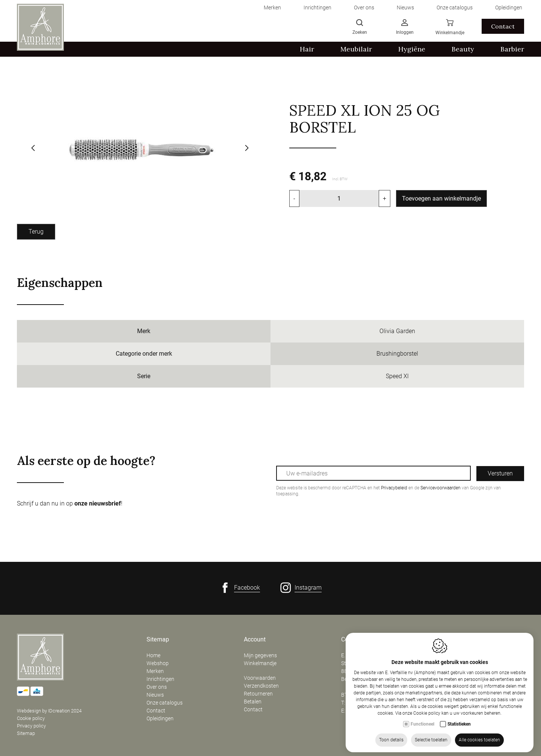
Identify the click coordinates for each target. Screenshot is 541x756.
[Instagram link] (301, 588)
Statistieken (459, 726)
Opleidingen (160, 718)
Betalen (253, 702)
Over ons (157, 687)
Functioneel (422, 726)
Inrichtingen (160, 679)
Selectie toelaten (431, 742)
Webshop (158, 663)
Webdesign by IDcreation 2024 (49, 711)
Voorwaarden (260, 678)
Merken (155, 671)
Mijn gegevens (260, 655)
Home (153, 655)
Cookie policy (31, 718)
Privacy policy (31, 726)
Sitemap (26, 733)
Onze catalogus (165, 703)
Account (255, 640)
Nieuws (155, 695)
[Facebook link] (240, 588)
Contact (156, 711)
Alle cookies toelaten (479, 742)
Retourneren (258, 694)
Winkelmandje (260, 663)
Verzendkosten (261, 686)
